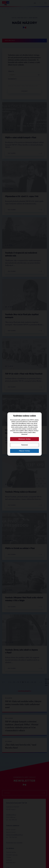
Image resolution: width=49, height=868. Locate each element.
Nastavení (24, 445)
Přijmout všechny (24, 451)
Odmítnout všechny (24, 439)
